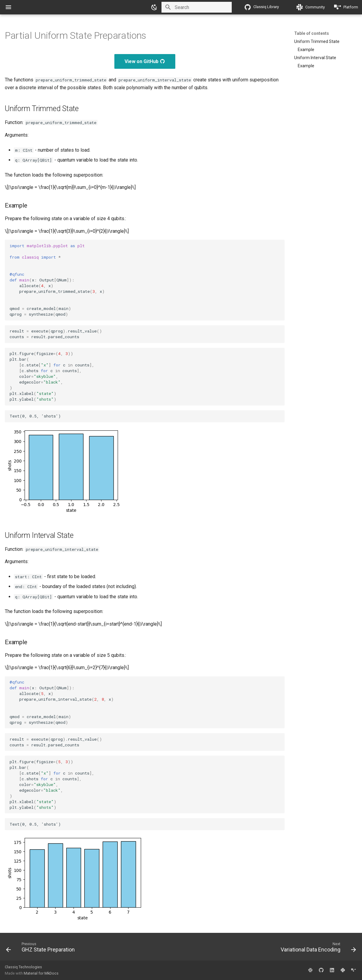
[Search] (197, 7)
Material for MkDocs (41, 973)
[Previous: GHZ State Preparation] (42, 948)
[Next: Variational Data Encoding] (317, 948)
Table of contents (312, 33)
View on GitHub (145, 61)
